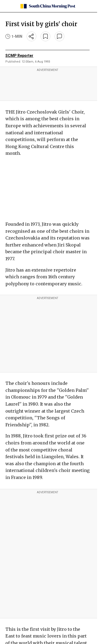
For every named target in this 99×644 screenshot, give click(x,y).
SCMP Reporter (19, 56)
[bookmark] (45, 36)
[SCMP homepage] (47, 6)
